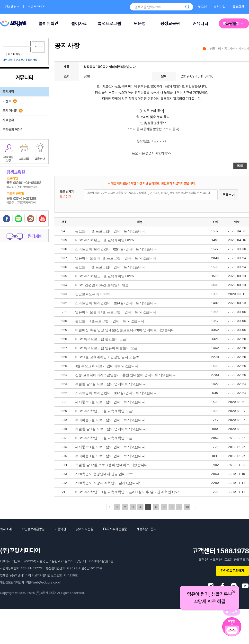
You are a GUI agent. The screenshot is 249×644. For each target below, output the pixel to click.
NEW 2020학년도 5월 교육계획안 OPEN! (105, 276)
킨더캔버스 (12, 7)
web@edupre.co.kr (47, 582)
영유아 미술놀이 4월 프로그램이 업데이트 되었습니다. (116, 312)
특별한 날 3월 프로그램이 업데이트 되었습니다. (111, 384)
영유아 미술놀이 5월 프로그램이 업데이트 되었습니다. (116, 258)
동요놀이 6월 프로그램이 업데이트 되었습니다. (111, 231)
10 (187, 507)
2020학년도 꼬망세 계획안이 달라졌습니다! (108, 483)
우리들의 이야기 (13, 130)
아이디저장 (12, 54)
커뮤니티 (201, 23)
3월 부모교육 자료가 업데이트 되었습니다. (107, 366)
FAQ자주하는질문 (115, 529)
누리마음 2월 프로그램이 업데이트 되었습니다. (111, 420)
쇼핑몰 (231, 23)
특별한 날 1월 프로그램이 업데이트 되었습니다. (111, 429)
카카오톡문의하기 (232, 571)
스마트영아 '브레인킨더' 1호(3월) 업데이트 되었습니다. (116, 393)
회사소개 (6, 529)
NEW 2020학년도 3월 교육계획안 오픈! (104, 411)
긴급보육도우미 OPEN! (93, 294)
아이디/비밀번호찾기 (14, 60)
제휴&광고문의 (147, 529)
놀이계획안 (49, 23)
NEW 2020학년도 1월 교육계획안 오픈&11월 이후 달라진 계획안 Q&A (127, 492)
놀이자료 (79, 23)
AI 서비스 (18, 23)
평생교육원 (170, 23)
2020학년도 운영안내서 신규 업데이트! (104, 474)
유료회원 (238, 7)
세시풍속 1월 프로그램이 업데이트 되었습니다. (111, 447)
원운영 (140, 23)
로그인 (202, 7)
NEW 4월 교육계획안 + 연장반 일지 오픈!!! (107, 357)
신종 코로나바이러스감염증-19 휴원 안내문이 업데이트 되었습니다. (126, 375)
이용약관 (60, 529)
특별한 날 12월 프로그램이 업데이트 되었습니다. (112, 465)
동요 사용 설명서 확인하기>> (152, 153)
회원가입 (220, 7)
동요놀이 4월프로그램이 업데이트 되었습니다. (110, 321)
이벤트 (10, 101)
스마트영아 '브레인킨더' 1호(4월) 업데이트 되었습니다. (116, 303)
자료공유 (8, 120)
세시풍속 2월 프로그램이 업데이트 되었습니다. (111, 402)
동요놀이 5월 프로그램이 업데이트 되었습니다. (111, 267)
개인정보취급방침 (33, 529)
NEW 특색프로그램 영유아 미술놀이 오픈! (107, 348)
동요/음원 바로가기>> (152, 141)
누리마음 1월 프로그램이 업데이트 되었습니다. (111, 456)
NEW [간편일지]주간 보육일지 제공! (102, 285)
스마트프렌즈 (36, 7)
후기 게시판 (13, 111)
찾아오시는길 (85, 529)
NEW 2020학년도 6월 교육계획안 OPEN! (105, 240)
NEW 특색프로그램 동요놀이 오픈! (101, 339)
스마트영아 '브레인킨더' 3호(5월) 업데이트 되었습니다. (116, 249)
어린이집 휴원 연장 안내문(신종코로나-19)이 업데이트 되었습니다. (125, 330)
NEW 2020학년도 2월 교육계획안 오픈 (104, 438)
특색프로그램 (109, 23)
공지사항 (8, 92)
